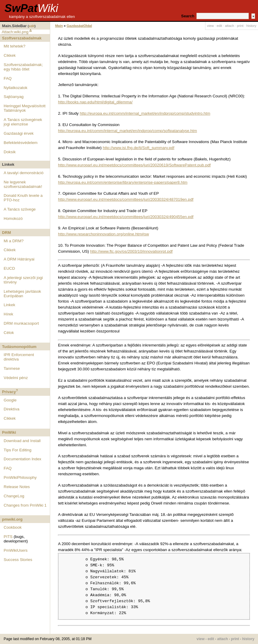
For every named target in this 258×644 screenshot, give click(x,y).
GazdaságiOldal (79, 26)
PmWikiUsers (16, 550)
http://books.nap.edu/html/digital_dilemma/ (95, 102)
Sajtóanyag (14, 97)
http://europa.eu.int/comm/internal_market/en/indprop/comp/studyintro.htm (145, 113)
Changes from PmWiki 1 (25, 505)
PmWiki (9, 432)
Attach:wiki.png (15, 32)
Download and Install (22, 441)
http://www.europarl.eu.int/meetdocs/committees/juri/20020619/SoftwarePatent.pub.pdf (134, 165)
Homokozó (13, 218)
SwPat (31, 8)
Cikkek (10, 55)
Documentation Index (22, 459)
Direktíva (11, 409)
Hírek (8, 314)
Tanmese (12, 368)
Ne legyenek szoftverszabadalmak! (23, 184)
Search (188, 16)
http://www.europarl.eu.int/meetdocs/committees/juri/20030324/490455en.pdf (126, 217)
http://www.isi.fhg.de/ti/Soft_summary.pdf (139, 148)
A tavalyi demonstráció (23, 173)
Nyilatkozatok (15, 88)
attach (229, 26)
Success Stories (18, 560)
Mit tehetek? (14, 46)
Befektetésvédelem (20, 143)
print (240, 26)
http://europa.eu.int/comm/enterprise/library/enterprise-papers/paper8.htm (123, 182)
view (210, 26)
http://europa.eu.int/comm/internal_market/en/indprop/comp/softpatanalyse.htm (127, 131)
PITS (8, 537)
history (251, 26)
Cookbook (13, 527)
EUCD (9, 268)
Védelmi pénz (16, 378)
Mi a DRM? (14, 241)
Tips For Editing (17, 450)
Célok (9, 333)
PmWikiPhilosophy (20, 477)
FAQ (8, 78)
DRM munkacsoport (21, 323)
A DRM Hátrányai (19, 259)
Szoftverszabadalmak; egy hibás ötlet (23, 67)
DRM (7, 233)
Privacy (9, 392)
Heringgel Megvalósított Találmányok (24, 108)
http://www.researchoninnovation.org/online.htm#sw (103, 234)
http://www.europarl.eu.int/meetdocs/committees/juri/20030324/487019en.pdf (126, 199)
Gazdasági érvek (19, 133)
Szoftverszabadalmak (22, 38)
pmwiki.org (12, 519)
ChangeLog (14, 496)
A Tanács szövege (20, 209)
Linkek (9, 305)
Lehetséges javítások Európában (22, 294)
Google (10, 400)
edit (32, 26)
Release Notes (17, 487)
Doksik (10, 152)
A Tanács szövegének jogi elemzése (23, 122)
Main (59, 26)
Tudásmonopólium (19, 347)
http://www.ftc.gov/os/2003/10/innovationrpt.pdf (131, 251)
